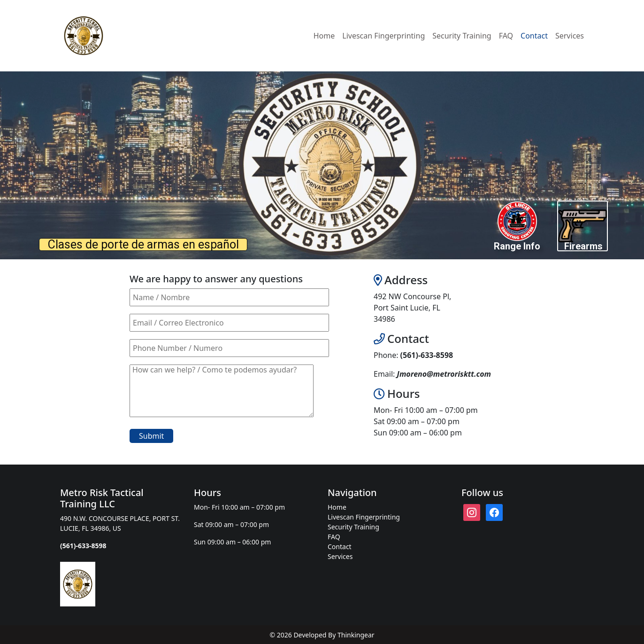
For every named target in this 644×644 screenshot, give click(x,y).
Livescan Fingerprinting (383, 36)
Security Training (462, 36)
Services (570, 36)
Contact (534, 36)
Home (324, 36)
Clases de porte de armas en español (143, 244)
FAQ (506, 36)
